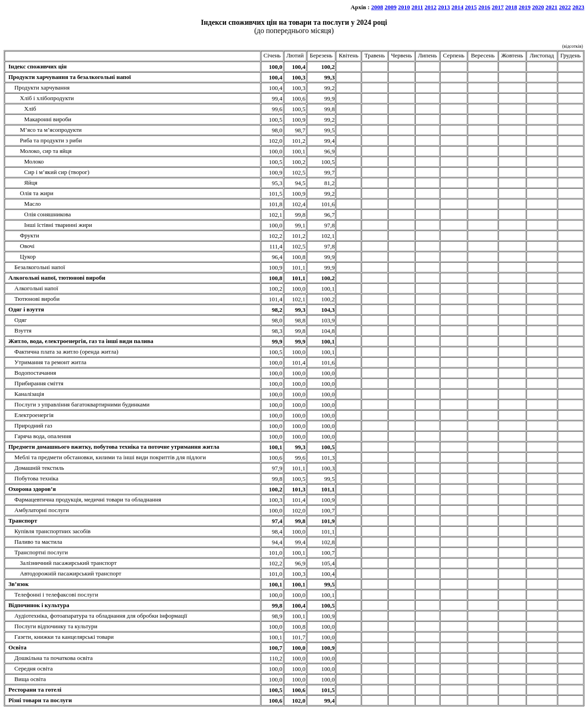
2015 (471, 7)
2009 (390, 7)
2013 (444, 7)
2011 (417, 7)
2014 (458, 7)
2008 (377, 7)
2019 (525, 7)
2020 (538, 7)
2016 (484, 7)
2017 (498, 7)
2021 (552, 7)
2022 (565, 7)
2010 (404, 7)
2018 (511, 7)
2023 (578, 7)
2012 (430, 7)
